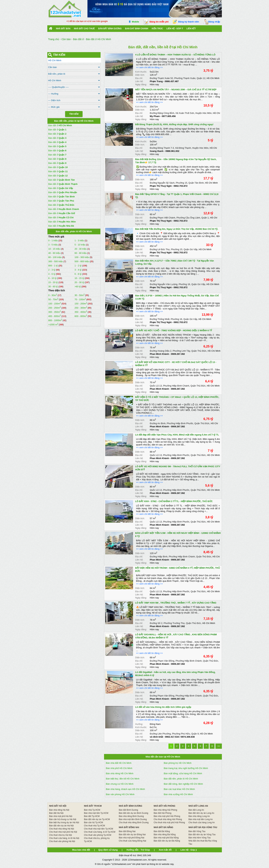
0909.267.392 (178, 354)
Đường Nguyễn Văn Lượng (164, 284)
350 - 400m (81, 312)
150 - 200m (81, 304)
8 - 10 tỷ (53, 278)
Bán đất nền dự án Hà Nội (61, 826)
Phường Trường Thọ (174, 623)
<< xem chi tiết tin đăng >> (150, 67)
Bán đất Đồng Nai (127, 831)
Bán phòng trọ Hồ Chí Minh (178, 763)
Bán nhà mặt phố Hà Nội (61, 816)
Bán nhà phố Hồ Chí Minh (119, 768)
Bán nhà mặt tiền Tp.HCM (96, 813)
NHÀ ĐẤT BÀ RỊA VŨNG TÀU (203, 827)
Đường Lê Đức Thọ (160, 249)
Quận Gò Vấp (191, 249)
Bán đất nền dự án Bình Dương (134, 813)
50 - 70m (53, 299)
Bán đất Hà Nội (56, 813)
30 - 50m (80, 295)
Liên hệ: (139, 81)
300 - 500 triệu (56, 261)
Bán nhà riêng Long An (199, 816)
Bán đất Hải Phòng (162, 813)
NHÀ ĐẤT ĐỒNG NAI (129, 827)
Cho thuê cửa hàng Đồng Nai (132, 841)
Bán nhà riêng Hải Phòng (165, 810)
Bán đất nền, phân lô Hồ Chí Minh (181, 779)
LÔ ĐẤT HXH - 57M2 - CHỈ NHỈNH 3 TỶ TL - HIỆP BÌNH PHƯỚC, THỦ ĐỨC (174, 501)
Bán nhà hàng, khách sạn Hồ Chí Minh (126, 789)
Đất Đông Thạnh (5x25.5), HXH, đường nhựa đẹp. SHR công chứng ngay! (174, 124)
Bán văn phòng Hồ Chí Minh (120, 794)
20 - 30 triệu (81, 249)
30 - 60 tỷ (53, 287)
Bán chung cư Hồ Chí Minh (120, 784)
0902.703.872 (181, 186)
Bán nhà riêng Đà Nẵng (165, 835)
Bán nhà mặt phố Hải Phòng (167, 816)
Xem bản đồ (165, 850)
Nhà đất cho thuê (84, 29)
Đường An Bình (158, 423)
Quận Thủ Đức (199, 351)
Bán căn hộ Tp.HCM (93, 822)
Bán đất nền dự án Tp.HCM (97, 819)
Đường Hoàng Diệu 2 (161, 351)
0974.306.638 (188, 737)
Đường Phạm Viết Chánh (163, 218)
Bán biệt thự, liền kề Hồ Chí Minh (123, 779)
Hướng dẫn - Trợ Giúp (138, 850)
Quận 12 (201, 78)
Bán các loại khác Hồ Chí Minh (179, 789)
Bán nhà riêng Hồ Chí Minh (120, 773)
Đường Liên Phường (160, 734)
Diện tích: (140, 75)
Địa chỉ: (139, 78)
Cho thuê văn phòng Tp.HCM (98, 835)
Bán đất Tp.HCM (92, 816)
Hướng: (139, 724)
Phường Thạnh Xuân (185, 78)
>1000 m (53, 325)
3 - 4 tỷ (78, 270)
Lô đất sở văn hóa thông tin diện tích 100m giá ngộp (163, 707)
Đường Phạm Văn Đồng (162, 661)
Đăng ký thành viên (189, 22)
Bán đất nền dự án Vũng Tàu (202, 835)
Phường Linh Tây (181, 351)
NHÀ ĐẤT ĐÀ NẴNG (163, 827)
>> (219, 746)
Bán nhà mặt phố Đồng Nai (132, 838)
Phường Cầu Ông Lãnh (188, 218)
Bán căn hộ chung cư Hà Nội (63, 819)
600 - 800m (81, 316)
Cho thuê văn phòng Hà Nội (62, 841)
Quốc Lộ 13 (156, 386)
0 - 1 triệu (53, 240)
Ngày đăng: (141, 84)
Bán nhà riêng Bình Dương (131, 816)
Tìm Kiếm (74, 114)
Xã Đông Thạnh (183, 148)
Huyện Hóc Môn (203, 113)
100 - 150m (55, 304)
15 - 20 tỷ (53, 282)
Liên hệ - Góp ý (175, 29)
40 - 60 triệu (55, 253)
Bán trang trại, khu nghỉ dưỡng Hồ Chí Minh (186, 768)
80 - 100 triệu (55, 257)
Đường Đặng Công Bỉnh (162, 113)
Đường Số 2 (156, 623)
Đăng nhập (214, 22)
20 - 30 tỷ (80, 282)
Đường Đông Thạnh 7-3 (162, 148)
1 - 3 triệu (80, 240)
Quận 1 (205, 218)
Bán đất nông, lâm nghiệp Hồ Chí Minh (183, 784)
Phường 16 (184, 284)
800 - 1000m (55, 320)
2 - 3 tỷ (52, 270)
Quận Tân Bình (196, 183)
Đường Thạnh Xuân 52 (161, 78)
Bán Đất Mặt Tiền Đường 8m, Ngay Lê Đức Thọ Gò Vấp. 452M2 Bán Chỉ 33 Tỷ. (177, 229)
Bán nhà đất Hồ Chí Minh (119, 763)
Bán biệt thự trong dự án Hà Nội (64, 822)
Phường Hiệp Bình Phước (180, 423)
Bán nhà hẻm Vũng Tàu (200, 838)
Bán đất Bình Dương (128, 810)
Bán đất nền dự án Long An (201, 813)
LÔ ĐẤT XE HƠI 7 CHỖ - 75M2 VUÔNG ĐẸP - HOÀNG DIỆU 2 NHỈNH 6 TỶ (174, 330)
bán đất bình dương (110, 29)
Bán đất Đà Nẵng (162, 831)
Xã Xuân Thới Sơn (185, 113)
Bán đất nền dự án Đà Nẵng (167, 841)
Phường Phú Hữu (181, 734)
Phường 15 (181, 183)
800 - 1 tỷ (53, 266)
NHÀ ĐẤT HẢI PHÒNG (164, 806)
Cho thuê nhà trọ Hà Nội (60, 835)
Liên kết (191, 29)
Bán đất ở (60, 125)
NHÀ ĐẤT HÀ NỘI (58, 806)
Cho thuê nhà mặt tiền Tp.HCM (99, 829)
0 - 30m (53, 295)
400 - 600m (55, 316)
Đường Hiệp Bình (159, 557)
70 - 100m (80, 299)
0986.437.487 (172, 81)
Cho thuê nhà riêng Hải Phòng (168, 819)
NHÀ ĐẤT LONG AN (198, 806)
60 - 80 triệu (81, 253)
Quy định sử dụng (108, 850)
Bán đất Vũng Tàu (197, 831)
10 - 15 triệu (55, 249)
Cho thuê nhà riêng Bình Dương (134, 822)
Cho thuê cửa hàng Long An (202, 822)
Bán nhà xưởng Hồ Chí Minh (178, 794)
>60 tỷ (78, 287)
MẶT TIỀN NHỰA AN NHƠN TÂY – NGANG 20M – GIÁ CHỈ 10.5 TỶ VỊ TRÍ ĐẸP (176, 90)
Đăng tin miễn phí (159, 22)
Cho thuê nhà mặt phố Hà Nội (63, 832)
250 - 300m (81, 308)
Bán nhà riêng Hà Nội (59, 810)
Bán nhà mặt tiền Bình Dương (133, 819)
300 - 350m (55, 312)
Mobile (135, 22)
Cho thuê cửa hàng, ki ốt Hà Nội (64, 838)
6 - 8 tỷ (78, 274)
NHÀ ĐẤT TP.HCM (93, 806)
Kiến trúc (157, 29)
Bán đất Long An (196, 810)
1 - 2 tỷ (78, 266)
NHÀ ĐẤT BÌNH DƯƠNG (131, 806)
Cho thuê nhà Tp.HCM (94, 826)
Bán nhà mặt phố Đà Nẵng (166, 838)
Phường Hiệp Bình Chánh (176, 386)
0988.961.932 (172, 151)
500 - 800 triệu (82, 261)
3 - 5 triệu (53, 245)
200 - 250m (55, 308)
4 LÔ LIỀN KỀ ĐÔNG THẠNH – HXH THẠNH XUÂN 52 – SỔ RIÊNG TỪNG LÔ (175, 55)
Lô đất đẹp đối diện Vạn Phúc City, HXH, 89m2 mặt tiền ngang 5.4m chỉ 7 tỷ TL (177, 435)
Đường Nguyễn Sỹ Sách (162, 183)
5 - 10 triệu (80, 245)
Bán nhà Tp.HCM (92, 810)
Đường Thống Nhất (160, 319)
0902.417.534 (172, 737)
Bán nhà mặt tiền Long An (201, 819)
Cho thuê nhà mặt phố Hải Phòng (169, 822)
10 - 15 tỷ (80, 278)
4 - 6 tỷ (52, 274)
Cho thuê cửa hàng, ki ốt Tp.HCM (100, 832)
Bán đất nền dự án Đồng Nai (132, 835)
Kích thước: (141, 72)
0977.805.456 (169, 116)
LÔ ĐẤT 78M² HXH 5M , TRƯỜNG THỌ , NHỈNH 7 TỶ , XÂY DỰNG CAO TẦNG (176, 603)
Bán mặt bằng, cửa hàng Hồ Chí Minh (183, 773)
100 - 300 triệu (82, 257)
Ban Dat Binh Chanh (137, 29)
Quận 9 (195, 734)
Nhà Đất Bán (63, 29)
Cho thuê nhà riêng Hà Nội (61, 829)
